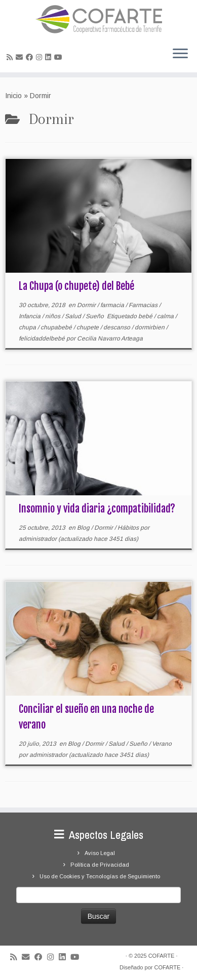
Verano (162, 744)
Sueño (95, 316)
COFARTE (162, 956)
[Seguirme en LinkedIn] (50, 57)
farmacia (113, 305)
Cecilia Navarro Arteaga (110, 338)
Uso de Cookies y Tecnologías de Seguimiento (100, 876)
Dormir (87, 305)
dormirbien (150, 327)
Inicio (13, 96)
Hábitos (129, 528)
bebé (146, 316)
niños (53, 316)
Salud (74, 316)
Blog (84, 528)
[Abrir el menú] (180, 54)
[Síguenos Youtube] (60, 57)
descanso (117, 327)
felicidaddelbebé (43, 338)
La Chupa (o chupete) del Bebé (76, 286)
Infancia (30, 316)
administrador (38, 539)
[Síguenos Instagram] (41, 57)
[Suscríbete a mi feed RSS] (11, 57)
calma (166, 316)
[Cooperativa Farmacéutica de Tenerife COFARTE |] (98, 19)
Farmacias (144, 305)
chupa (28, 327)
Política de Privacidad (100, 865)
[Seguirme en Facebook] (31, 57)
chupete (88, 327)
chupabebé (57, 327)
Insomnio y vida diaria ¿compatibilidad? (97, 509)
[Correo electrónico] (21, 57)
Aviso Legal (100, 853)
